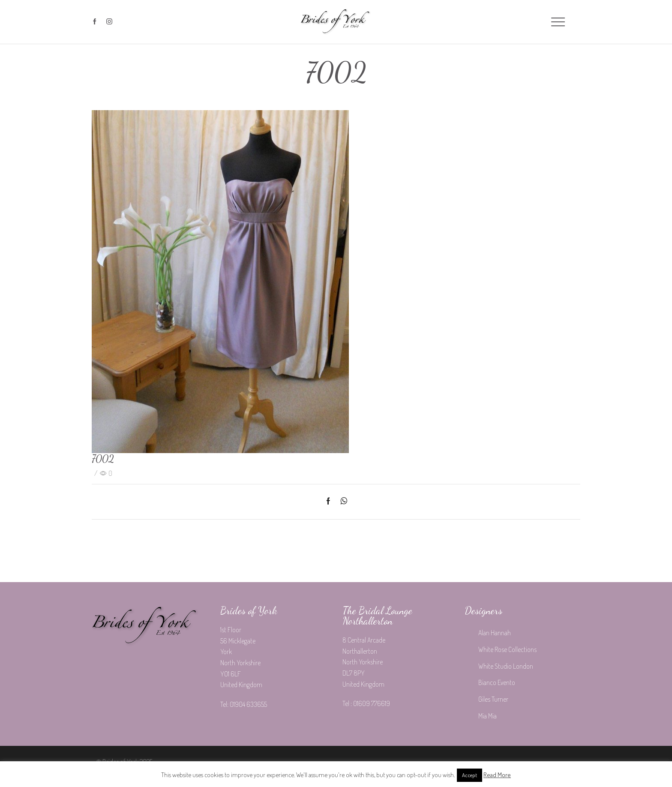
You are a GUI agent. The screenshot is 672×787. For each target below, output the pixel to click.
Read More (497, 775)
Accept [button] (469, 775)
